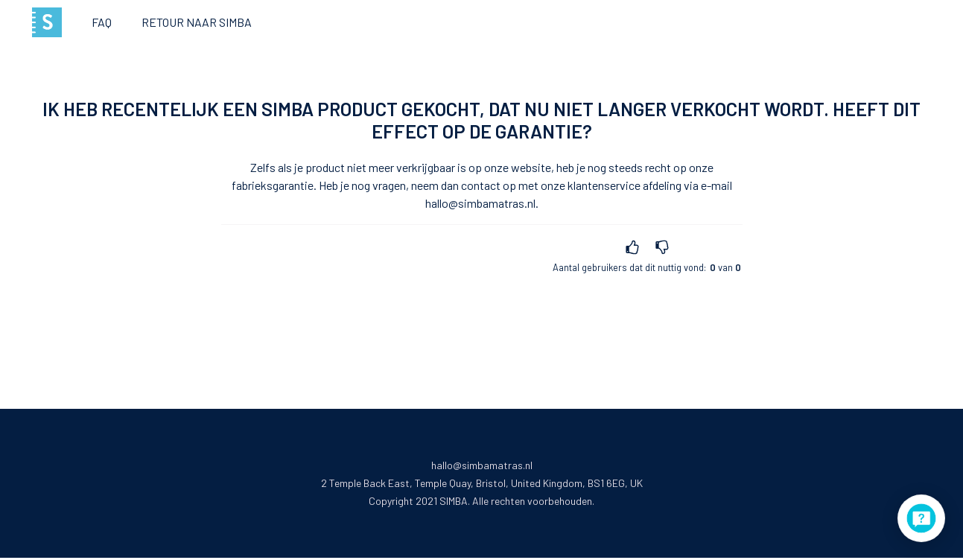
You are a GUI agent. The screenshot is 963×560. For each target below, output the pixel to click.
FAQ (102, 22)
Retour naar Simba (197, 22)
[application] (921, 518)
